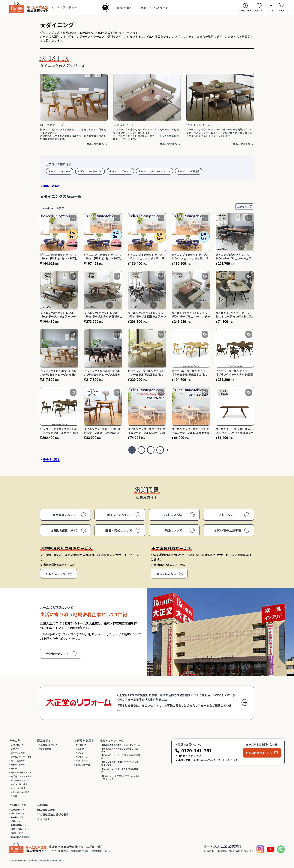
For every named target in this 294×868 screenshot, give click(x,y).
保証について (173, 531)
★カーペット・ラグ (20, 781)
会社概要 (42, 805)
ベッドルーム (82, 757)
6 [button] (160, 450)
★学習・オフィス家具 (21, 777)
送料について (228, 515)
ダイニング (81, 745)
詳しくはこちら (56, 574)
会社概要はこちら (58, 654)
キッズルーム (82, 761)
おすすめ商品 (45, 749)
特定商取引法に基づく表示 (53, 815)
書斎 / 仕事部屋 (83, 765)
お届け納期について (64, 531)
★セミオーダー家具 (20, 792)
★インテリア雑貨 (19, 784)
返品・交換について (119, 531)
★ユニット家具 (18, 788)
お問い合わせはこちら (259, 753)
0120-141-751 (196, 751)
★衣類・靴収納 (18, 765)
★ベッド (15, 769)
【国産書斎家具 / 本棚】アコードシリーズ (120, 745)
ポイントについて (119, 515)
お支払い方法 (173, 515)
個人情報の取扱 (46, 810)
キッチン (80, 753)
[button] (168, 450)
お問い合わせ (45, 819)
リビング (80, 749)
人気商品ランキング (48, 745)
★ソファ (15, 749)
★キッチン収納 (18, 753)
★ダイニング (17, 745)
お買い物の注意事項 (228, 531)
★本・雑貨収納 (18, 761)
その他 (14, 796)
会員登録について (64, 515)
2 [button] (141, 450)
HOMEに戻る (51, 186)
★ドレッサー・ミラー (21, 773)
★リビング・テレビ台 (21, 757)
